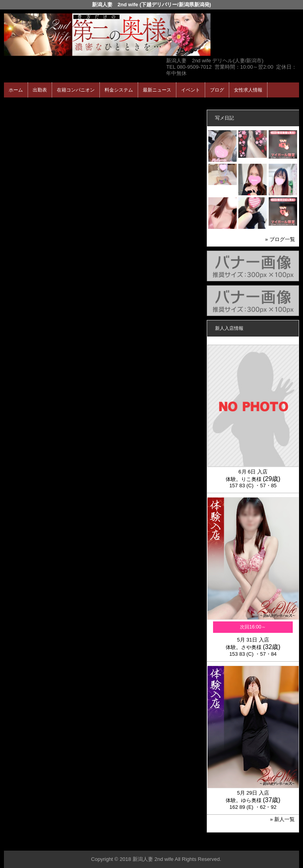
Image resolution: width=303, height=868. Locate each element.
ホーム (16, 90)
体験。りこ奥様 (244, 479)
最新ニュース (157, 90)
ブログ (217, 90)
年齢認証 (16, 104)
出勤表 (40, 90)
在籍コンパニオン (76, 90)
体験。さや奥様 (244, 647)
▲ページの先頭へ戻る (269, 843)
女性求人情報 (248, 90)
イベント (191, 90)
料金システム (119, 90)
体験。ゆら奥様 (244, 800)
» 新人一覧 (282, 819)
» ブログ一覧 (280, 239)
